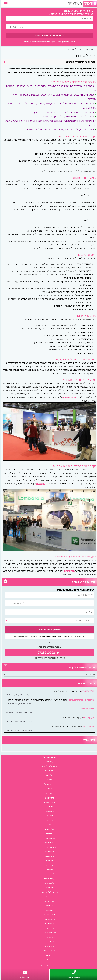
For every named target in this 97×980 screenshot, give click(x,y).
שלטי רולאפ (48, 852)
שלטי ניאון (49, 816)
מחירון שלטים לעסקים (49, 766)
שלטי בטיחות (48, 865)
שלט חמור (49, 910)
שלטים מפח (48, 928)
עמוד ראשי (49, 762)
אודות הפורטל (48, 784)
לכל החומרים (49, 959)
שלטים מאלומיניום (49, 933)
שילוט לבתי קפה (48, 919)
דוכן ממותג (40, 484)
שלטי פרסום (49, 856)
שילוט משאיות (49, 901)
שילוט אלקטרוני (49, 820)
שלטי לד (48, 807)
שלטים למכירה (48, 888)
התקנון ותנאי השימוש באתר (45, 42)
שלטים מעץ (49, 955)
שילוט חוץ (48, 775)
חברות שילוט (68, 571)
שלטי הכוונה (49, 869)
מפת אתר (48, 793)
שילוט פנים (89, 674)
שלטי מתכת (49, 946)
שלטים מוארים (49, 802)
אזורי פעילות (48, 771)
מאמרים (49, 780)
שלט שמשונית (49, 883)
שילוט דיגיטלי (49, 811)
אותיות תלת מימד (48, 847)
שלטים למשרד (49, 861)
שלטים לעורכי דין (49, 874)
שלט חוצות (48, 906)
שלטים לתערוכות (68, 397)
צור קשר (49, 789)
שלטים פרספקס (48, 951)
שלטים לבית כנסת (48, 838)
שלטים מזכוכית (48, 937)
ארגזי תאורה (49, 825)
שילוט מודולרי (48, 843)
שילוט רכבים (49, 897)
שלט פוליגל (49, 942)
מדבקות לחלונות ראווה (49, 892)
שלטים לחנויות (49, 914)
